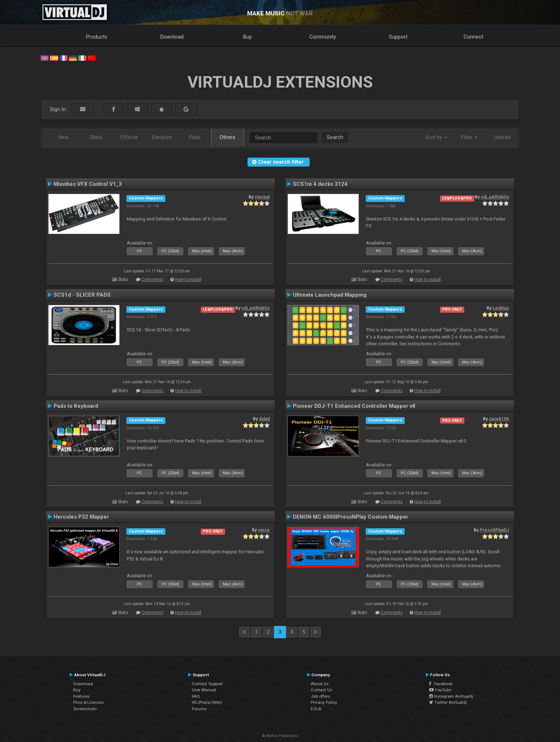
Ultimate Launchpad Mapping (330, 295)
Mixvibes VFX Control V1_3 (88, 184)
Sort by (436, 137)
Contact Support (207, 684)
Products (97, 37)
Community (323, 37)
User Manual (204, 690)
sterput (262, 197)
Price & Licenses (88, 702)
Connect (473, 37)
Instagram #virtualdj (451, 696)
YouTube (440, 690)
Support (398, 37)
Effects (129, 137)
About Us (320, 684)
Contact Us (321, 690)
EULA (316, 709)
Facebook (441, 684)
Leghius (501, 308)
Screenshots (85, 709)
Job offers (320, 696)
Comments (152, 280)
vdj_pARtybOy (495, 197)
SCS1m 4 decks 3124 (320, 184)
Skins (96, 137)
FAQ (196, 696)
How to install (188, 280)
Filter (469, 137)
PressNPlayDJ (494, 530)
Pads (195, 137)
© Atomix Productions (280, 736)
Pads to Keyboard (76, 406)
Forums (199, 709)
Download (172, 37)
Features (81, 696)
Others (227, 137)
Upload (502, 137)
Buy (247, 37)
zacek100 (499, 419)
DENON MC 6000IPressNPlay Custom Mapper (351, 517)
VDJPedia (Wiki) (207, 702)
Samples (162, 137)
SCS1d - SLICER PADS (82, 295)
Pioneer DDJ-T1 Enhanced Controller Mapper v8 (354, 406)
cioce (264, 530)
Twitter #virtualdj (448, 702)
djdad (264, 419)
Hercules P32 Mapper (81, 517)
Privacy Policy (324, 702)
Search (335, 137)
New (63, 137)
